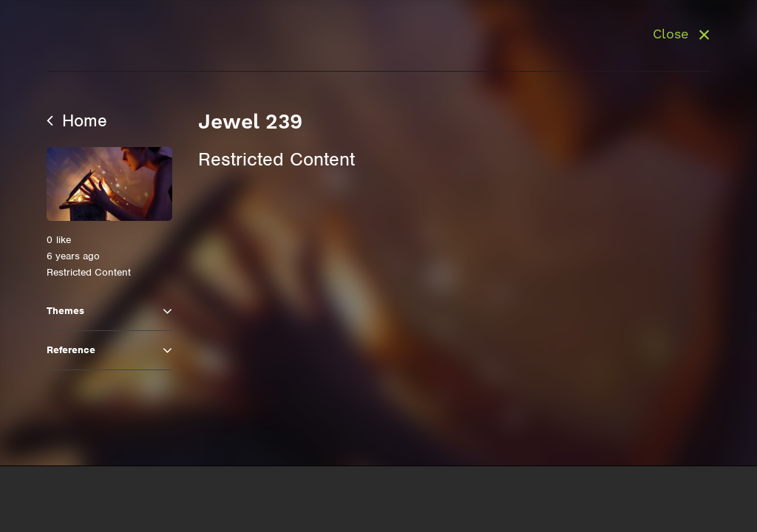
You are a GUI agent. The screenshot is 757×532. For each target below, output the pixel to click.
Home (77, 120)
